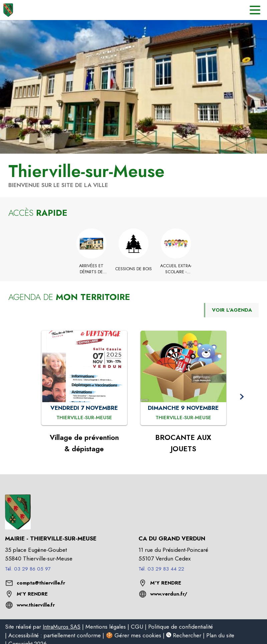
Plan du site (220, 635)
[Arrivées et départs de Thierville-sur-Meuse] (91, 269)
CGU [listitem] (137, 627)
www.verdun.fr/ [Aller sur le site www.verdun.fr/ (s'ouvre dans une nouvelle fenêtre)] (169, 594)
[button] (241, 397)
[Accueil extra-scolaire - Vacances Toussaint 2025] (176, 269)
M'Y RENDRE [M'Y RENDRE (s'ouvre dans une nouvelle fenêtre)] (32, 594)
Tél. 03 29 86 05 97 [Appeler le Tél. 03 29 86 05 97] (28, 569)
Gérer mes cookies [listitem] (138, 635)
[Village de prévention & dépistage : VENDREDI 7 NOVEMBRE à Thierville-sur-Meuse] (84, 418)
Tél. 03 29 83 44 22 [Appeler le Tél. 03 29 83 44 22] (161, 569)
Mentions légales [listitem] (106, 627)
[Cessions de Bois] (134, 269)
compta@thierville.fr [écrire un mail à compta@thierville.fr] (41, 583)
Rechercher (184, 635)
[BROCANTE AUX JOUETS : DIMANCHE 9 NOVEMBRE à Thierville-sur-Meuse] (183, 418)
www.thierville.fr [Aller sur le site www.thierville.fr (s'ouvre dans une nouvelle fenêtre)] (36, 605)
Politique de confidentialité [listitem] (181, 627)
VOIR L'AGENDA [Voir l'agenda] (232, 310)
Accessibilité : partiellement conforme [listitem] (55, 635)
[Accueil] (8, 10)
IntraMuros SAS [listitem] (62, 627)
